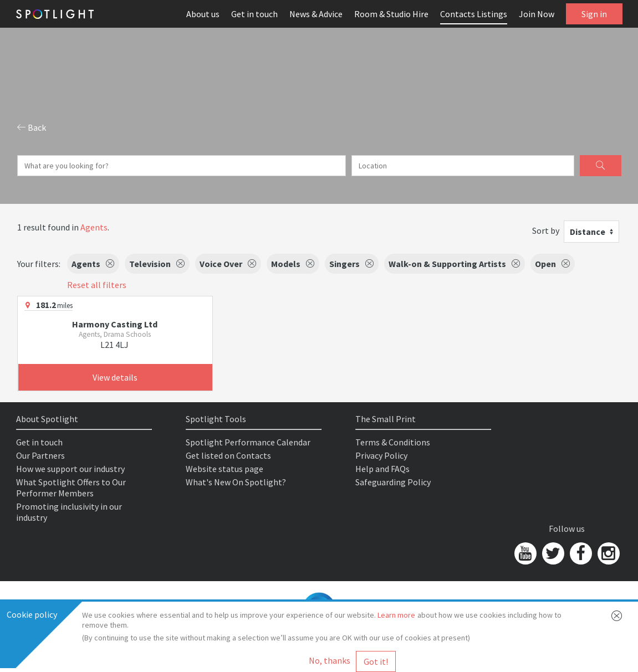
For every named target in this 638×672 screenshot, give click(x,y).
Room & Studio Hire (391, 14)
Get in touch (254, 14)
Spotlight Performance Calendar (248, 442)
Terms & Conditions (393, 442)
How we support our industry (70, 469)
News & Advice (316, 14)
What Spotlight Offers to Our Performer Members (71, 488)
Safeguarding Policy (393, 482)
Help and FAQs (382, 469)
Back (32, 127)
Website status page (224, 469)
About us (203, 14)
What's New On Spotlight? (236, 482)
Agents (94, 227)
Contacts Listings (474, 14)
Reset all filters (97, 285)
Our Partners (40, 455)
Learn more (396, 615)
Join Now (537, 14)
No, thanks (330, 660)
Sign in (594, 14)
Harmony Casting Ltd (115, 324)
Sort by (546, 230)
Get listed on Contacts (228, 455)
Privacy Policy (381, 455)
